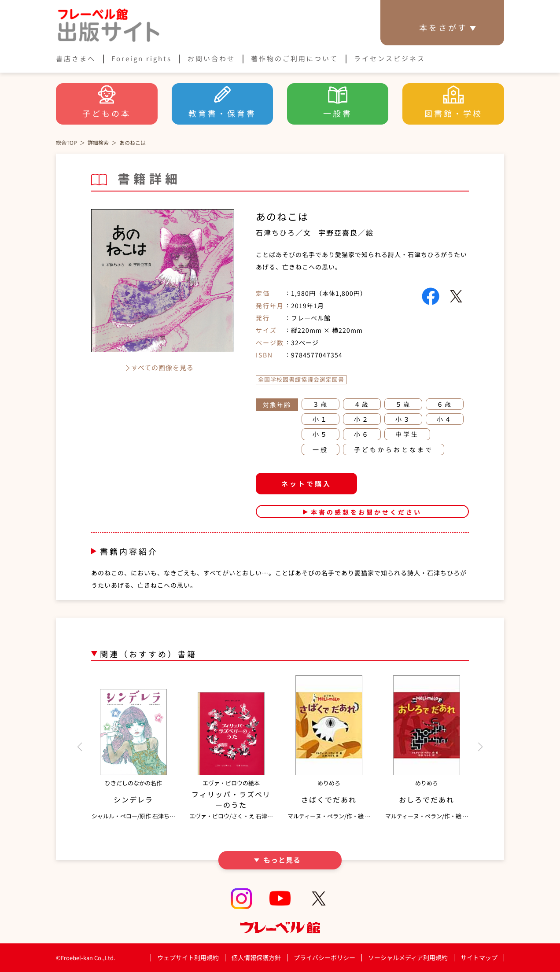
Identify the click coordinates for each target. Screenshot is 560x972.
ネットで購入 (306, 484)
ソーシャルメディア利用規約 (408, 957)
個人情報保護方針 (256, 957)
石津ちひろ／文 (284, 232)
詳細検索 (98, 142)
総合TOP (66, 142)
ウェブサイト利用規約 (188, 957)
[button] (79, 747)
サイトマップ (479, 957)
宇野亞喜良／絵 (346, 232)
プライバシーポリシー (324, 958)
